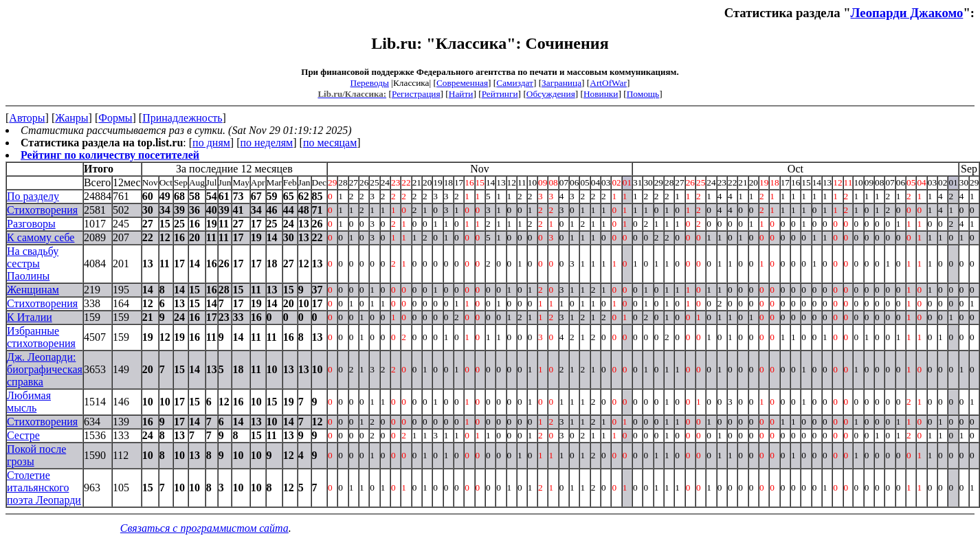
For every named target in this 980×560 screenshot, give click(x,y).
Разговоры (31, 224)
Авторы (27, 118)
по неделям (267, 143)
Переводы (370, 83)
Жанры (71, 118)
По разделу (33, 196)
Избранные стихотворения (41, 337)
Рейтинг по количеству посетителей (110, 155)
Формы (115, 118)
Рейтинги (500, 94)
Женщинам (33, 290)
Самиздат (515, 83)
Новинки (601, 94)
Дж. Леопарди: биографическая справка (45, 369)
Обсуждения (551, 94)
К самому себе (41, 237)
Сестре (23, 435)
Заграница (561, 83)
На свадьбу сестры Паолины (33, 264)
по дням (211, 143)
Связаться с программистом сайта (204, 528)
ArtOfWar (608, 83)
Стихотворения (42, 210)
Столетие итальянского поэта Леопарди (44, 488)
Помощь (643, 94)
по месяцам (330, 143)
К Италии (30, 317)
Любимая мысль (29, 402)
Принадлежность (182, 118)
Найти (461, 94)
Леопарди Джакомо (907, 13)
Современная (462, 83)
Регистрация (416, 94)
